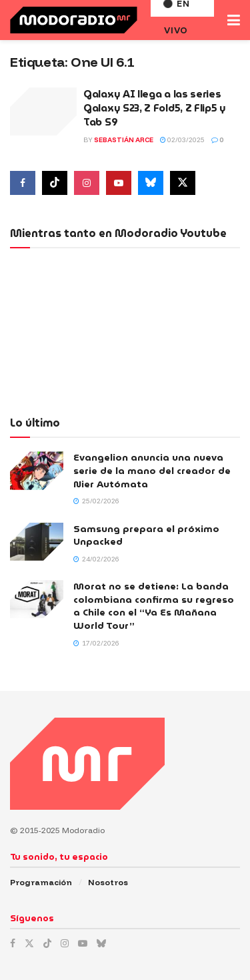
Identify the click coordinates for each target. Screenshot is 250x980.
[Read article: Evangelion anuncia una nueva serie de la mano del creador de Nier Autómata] (37, 470)
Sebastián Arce (124, 140)
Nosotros (108, 882)
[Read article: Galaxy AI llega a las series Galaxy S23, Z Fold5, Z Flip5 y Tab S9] (43, 111)
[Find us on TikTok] (47, 943)
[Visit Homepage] (74, 20)
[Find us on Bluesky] (151, 183)
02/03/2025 (182, 140)
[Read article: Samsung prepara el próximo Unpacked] (37, 542)
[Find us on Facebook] (23, 183)
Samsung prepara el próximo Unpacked (146, 535)
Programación (41, 882)
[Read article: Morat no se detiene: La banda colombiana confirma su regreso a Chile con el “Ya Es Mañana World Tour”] (37, 599)
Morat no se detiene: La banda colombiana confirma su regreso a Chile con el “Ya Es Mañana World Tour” (154, 606)
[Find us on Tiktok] (55, 183)
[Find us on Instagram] (87, 183)
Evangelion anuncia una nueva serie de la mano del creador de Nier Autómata (152, 470)
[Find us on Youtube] (119, 183)
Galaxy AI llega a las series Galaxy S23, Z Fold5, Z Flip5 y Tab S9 (155, 108)
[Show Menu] (234, 20)
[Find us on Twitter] (183, 183)
